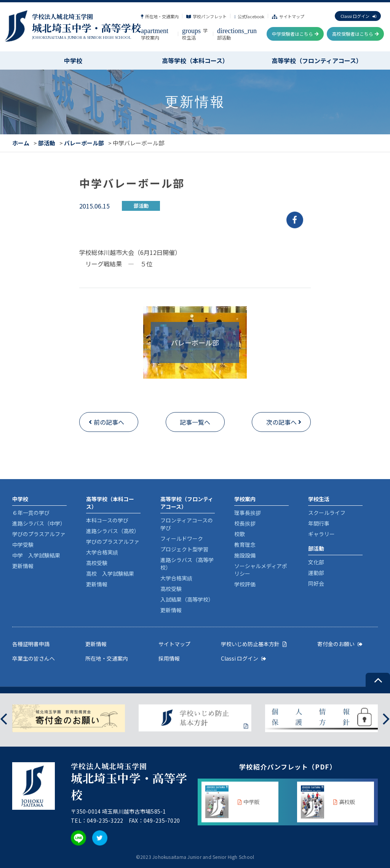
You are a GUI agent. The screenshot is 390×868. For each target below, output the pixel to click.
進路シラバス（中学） (39, 523)
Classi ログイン (358, 16)
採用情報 (169, 658)
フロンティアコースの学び (187, 524)
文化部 (316, 562)
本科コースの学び (107, 520)
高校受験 (97, 563)
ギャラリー (321, 534)
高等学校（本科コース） (195, 61)
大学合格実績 (102, 552)
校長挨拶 (245, 523)
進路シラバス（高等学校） (187, 564)
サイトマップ (288, 16)
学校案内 (155, 34)
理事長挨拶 (248, 513)
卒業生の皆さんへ (34, 658)
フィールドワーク (182, 538)
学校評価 (245, 584)
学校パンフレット (206, 16)
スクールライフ (327, 513)
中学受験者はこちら (295, 34)
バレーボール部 (84, 143)
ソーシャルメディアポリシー (261, 570)
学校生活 (195, 34)
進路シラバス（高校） (113, 531)
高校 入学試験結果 (110, 573)
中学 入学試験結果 (36, 555)
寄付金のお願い (340, 644)
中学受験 (23, 545)
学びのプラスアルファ (39, 534)
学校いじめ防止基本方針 (254, 644)
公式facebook (249, 16)
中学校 (73, 61)
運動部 (316, 573)
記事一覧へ (195, 422)
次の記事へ (281, 422)
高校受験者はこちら (356, 34)
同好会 (316, 583)
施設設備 (245, 555)
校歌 (240, 534)
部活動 (47, 143)
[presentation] (4, 718)
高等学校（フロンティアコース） (317, 61)
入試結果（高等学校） (187, 599)
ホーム (21, 143)
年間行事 (319, 523)
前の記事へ (109, 422)
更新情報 (23, 566)
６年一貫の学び (31, 513)
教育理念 (245, 545)
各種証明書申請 (31, 644)
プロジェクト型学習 (184, 549)
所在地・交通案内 (160, 16)
